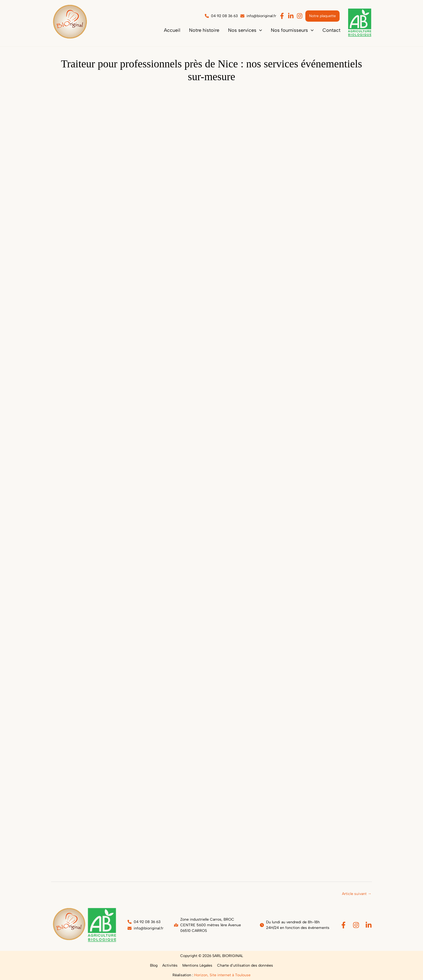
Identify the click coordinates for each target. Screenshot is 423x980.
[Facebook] (343, 925)
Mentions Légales (197, 965)
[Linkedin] (369, 925)
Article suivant (357, 894)
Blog (155, 965)
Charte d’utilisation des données (243, 965)
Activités (170, 965)
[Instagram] (356, 925)
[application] (268, 30)
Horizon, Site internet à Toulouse (222, 975)
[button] (254, 30)
